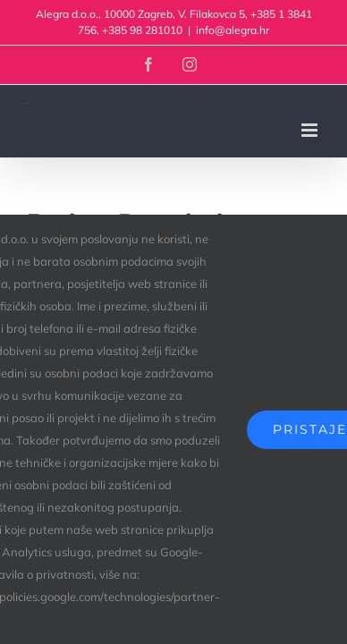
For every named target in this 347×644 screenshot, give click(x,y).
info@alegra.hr (233, 30)
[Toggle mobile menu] (311, 130)
